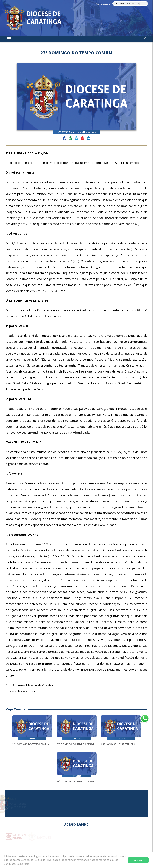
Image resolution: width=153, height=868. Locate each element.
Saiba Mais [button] (23, 864)
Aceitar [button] (138, 860)
